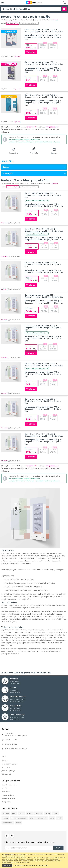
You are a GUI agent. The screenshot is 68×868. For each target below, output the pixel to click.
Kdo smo (4, 761)
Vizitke (29, 813)
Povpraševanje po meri (9, 785)
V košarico (31, 52)
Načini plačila (6, 792)
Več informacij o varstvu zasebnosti (25, 865)
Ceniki (59, 818)
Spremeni (11, 56)
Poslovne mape (8, 823)
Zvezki (55, 813)
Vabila (52, 818)
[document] (34, 860)
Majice (22, 813)
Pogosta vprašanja (8, 795)
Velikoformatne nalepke (19, 818)
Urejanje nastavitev (42, 865)
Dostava (4, 788)
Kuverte (18, 823)
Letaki (14, 813)
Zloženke (6, 813)
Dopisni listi (38, 813)
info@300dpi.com (52, 127)
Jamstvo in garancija (8, 771)
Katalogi (5, 818)
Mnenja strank (6, 802)
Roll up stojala (42, 818)
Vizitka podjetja (6, 774)
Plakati (48, 813)
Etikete (32, 818)
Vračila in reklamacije (8, 798)
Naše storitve (6, 767)
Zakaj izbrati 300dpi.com (9, 764)
